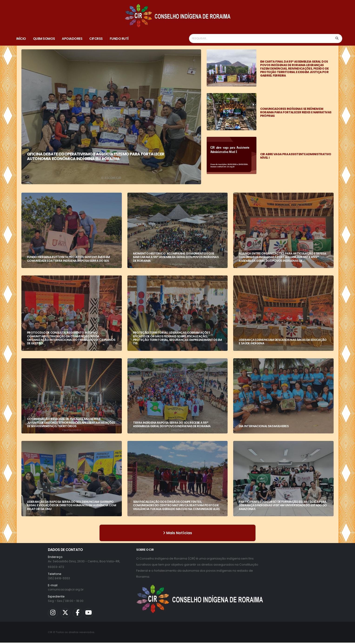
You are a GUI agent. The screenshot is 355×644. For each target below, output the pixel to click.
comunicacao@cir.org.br (67, 589)
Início (21, 39)
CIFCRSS (96, 39)
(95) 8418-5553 (59, 578)
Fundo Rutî (119, 39)
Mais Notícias (177, 533)
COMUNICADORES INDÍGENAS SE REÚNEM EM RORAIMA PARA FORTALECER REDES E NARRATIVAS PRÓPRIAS (296, 112)
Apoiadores (72, 39)
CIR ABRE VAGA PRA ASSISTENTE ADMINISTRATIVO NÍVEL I (296, 156)
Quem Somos (44, 39)
